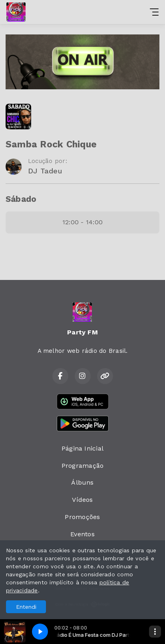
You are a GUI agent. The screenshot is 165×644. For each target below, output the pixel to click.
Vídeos (82, 500)
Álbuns (82, 482)
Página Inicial (82, 448)
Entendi (26, 607)
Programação (83, 466)
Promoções (82, 517)
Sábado (21, 199)
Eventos (82, 534)
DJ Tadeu (45, 171)
